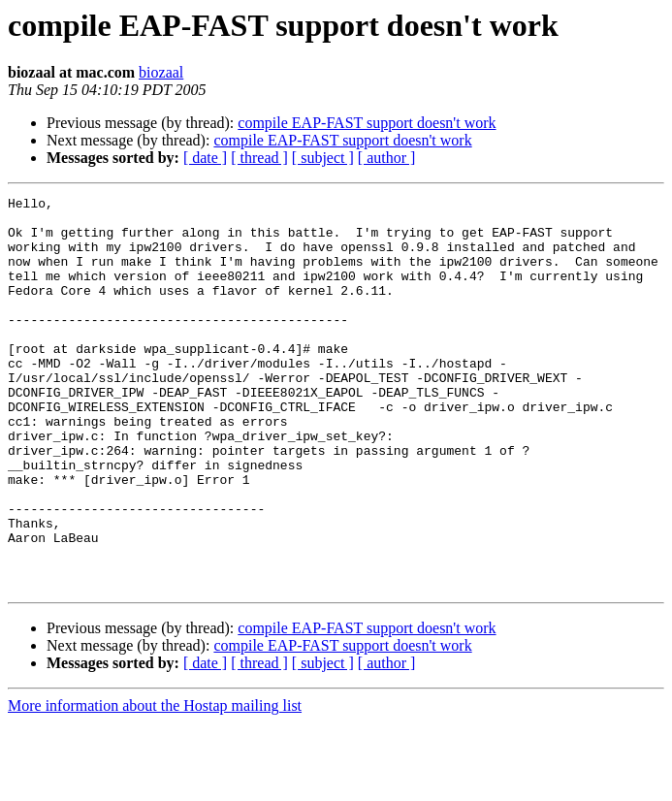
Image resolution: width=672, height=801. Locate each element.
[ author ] (387, 158)
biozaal (161, 72)
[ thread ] (259, 158)
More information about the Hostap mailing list (155, 784)
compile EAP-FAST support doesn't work (367, 123)
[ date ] (205, 158)
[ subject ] (323, 158)
